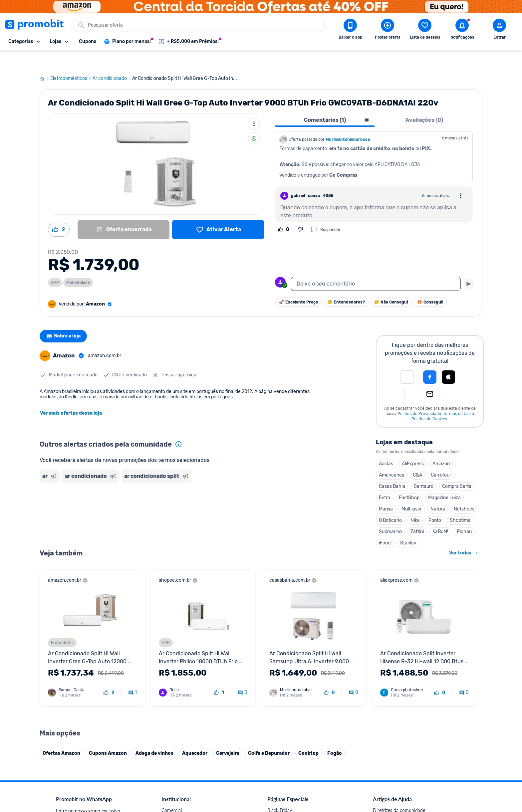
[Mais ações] (254, 106)
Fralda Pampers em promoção (298, 695)
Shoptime (460, 503)
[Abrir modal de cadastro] (499, 30)
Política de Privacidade (419, 396)
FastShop (409, 480)
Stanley (408, 525)
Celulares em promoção (291, 663)
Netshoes (464, 491)
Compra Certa (457, 469)
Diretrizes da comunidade (399, 655)
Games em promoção (289, 679)
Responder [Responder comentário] (326, 212)
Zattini (417, 514)
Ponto (435, 503)
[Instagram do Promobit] (419, 766)
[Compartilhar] (254, 121)
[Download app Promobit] (350, 30)
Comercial (172, 655)
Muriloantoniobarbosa (348, 122)
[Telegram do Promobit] (457, 766)
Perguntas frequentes (395, 671)
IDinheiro (171, 727)
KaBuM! (440, 514)
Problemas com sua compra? (402, 679)
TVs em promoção (286, 703)
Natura (438, 491)
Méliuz (168, 743)
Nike (415, 503)
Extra (385, 480)
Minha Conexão (178, 751)
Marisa (386, 491)
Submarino (390, 514)
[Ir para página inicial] (45, 61)
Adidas (386, 446)
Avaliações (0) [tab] (424, 102)
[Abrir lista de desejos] (425, 30)
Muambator (174, 759)
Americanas (391, 457)
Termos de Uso (457, 396)
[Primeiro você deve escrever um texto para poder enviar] (469, 266)
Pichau (464, 514)
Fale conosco (175, 663)
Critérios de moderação (397, 663)
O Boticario (390, 503)
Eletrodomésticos (71, 61)
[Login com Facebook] (430, 359)
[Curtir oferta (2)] (59, 212)
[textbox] (376, 266)
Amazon (441, 446)
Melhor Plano (175, 735)
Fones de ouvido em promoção (299, 671)
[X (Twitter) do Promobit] (401, 766)
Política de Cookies (429, 401)
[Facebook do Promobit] (382, 766)
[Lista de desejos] (218, 212)
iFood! (385, 525)
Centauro (424, 469)
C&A (417, 457)
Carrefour (441, 457)
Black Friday (280, 655)
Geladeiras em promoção (293, 687)
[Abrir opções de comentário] (461, 178)
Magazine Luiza (444, 480)
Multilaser (412, 491)
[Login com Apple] (448, 359)
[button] (407, 359)
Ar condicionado (112, 61)
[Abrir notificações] (462, 30)
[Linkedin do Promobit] (438, 766)
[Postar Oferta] (388, 30)
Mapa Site (172, 695)
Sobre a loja (65, 318)
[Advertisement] (167, 494)
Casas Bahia (392, 469)
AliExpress (413, 446)
